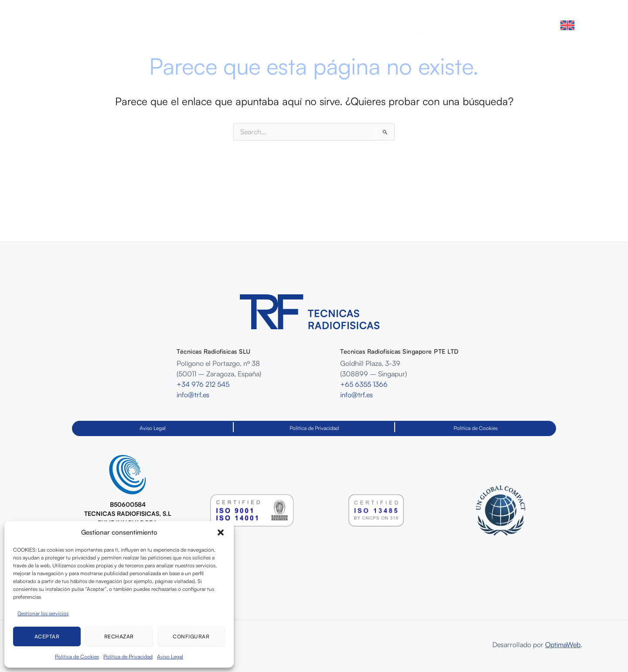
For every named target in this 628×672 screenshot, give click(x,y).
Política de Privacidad (128, 657)
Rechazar (119, 636)
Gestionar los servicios (43, 613)
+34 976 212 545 (203, 384)
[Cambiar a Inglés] (567, 25)
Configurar (191, 636)
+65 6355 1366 (364, 384)
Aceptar (47, 636)
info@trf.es (193, 395)
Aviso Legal (170, 657)
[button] (221, 532)
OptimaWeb (563, 645)
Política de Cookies (77, 657)
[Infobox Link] (128, 495)
